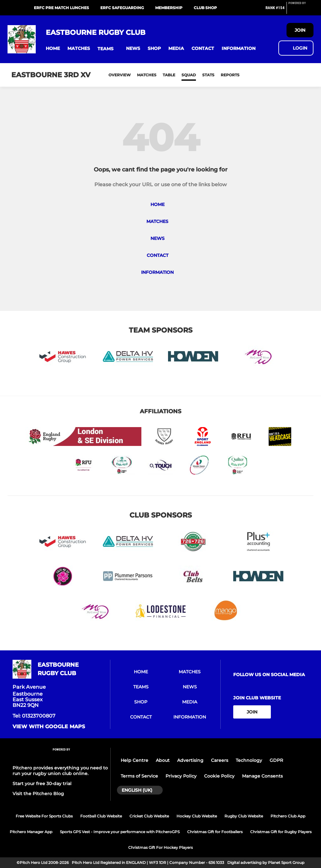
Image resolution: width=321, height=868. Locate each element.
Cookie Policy (219, 776)
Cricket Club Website (149, 816)
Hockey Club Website (197, 816)
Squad (189, 75)
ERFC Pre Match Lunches (61, 8)
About (163, 760)
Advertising (190, 760)
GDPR (276, 760)
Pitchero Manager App (31, 832)
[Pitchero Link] (301, 10)
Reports (230, 75)
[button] (53, 49)
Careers (220, 760)
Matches (147, 75)
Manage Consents (262, 776)
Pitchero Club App (288, 816)
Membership (169, 8)
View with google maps (49, 727)
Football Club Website (101, 816)
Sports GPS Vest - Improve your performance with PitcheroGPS (120, 832)
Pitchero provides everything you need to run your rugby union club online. (60, 771)
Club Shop (205, 8)
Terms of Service (139, 776)
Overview (120, 75)
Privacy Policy (181, 776)
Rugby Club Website (244, 816)
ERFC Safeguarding (122, 8)
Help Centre (134, 760)
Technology (249, 760)
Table (169, 75)
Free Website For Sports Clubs (44, 816)
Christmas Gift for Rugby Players (281, 832)
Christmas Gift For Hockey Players (160, 847)
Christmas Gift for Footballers (215, 832)
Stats (208, 75)
